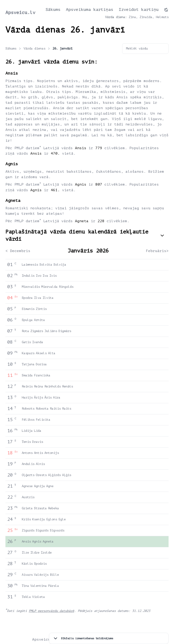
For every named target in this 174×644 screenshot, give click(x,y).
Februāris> (157, 251)
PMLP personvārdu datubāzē (51, 611)
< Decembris (18, 251)
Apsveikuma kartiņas (90, 9)
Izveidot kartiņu (139, 9)
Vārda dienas (37, 49)
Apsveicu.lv (20, 13)
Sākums (53, 9)
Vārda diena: (116, 17)
